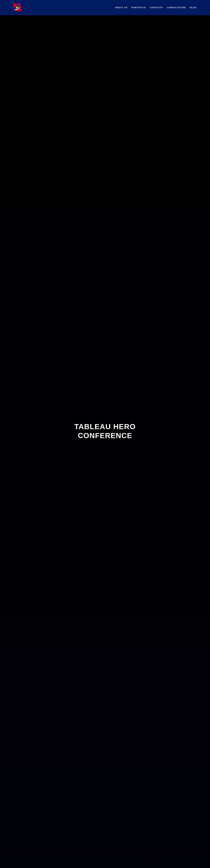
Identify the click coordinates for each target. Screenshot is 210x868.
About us (121, 8)
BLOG (193, 8)
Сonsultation (176, 8)
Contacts (156, 8)
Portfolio (139, 8)
